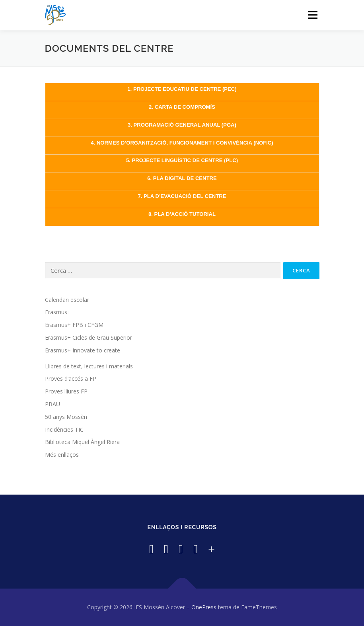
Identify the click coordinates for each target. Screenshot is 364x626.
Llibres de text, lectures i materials (89, 366)
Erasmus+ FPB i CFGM (74, 325)
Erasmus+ (58, 312)
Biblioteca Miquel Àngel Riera (82, 442)
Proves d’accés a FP (71, 379)
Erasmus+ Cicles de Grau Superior (89, 337)
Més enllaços (62, 455)
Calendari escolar (67, 300)
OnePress (204, 607)
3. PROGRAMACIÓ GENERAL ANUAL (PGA (181, 125)
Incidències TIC (64, 429)
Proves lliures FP (66, 391)
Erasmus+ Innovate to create (83, 350)
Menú (312, 15)
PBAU (53, 404)
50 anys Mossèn (66, 417)
